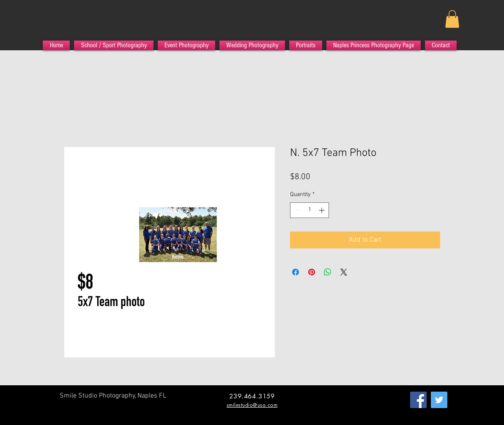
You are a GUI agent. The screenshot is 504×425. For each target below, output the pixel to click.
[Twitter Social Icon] (439, 400)
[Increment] (322, 210)
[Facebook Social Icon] (418, 400)
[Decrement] (297, 210)
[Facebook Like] (76, 409)
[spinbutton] (310, 210)
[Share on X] (344, 272)
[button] (452, 19)
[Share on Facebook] (296, 272)
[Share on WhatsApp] (328, 272)
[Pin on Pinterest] (312, 272)
